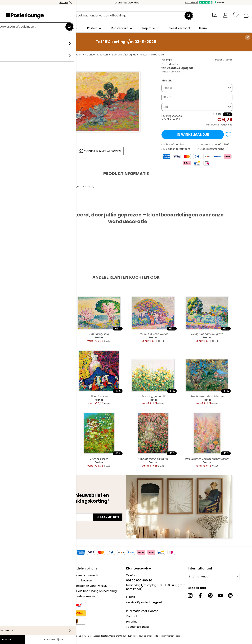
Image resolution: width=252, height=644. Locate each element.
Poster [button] (168, 88)
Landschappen (73, 55)
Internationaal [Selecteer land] (199, 576)
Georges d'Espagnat (124, 55)
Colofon (8, 609)
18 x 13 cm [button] (170, 97)
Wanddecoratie (50, 55)
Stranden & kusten (97, 55)
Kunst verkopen (13, 584)
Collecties (9, 575)
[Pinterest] (210, 595)
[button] (216, 15)
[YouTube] (220, 595)
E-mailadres (31, 511)
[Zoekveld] (130, 16)
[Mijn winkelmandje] (246, 15)
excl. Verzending (224, 125)
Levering (132, 622)
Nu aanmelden (108, 517)
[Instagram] (190, 595)
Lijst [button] (166, 107)
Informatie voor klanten (142, 611)
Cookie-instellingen (16, 603)
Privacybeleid (12, 598)
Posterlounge (29, 55)
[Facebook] (200, 595)
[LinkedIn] (230, 595)
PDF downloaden (35, 206)
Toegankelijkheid (137, 627)
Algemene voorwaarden (19, 593)
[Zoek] (189, 16)
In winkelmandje (193, 134)
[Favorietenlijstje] (236, 15)
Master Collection (171, 72)
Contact (132, 616)
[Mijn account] (225, 15)
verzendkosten (101, 636)
